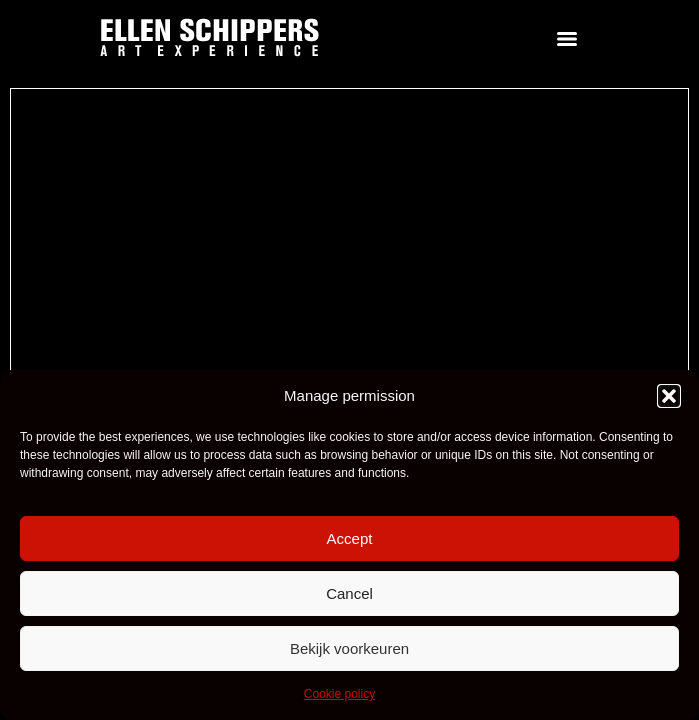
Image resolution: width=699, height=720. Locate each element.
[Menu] (567, 39)
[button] (669, 396)
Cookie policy (339, 694)
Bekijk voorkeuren (349, 648)
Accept (350, 538)
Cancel (349, 593)
